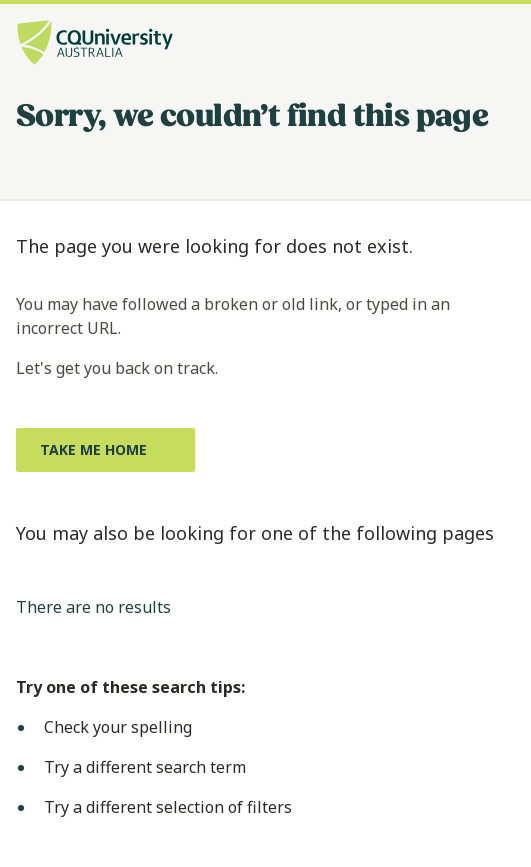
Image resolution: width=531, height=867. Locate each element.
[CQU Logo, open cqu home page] (95, 44)
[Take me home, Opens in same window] (105, 450)
